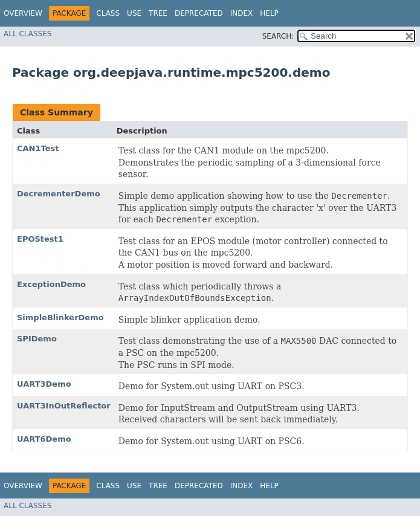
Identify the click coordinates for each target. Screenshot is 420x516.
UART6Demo (44, 439)
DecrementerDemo (59, 194)
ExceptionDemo (51, 284)
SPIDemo (37, 339)
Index (242, 13)
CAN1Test (38, 148)
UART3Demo (44, 384)
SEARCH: (278, 36)
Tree (158, 13)
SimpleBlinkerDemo (60, 318)
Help (269, 13)
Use (134, 13)
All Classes (27, 34)
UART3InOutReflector (64, 406)
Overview (23, 13)
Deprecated (199, 13)
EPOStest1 (40, 239)
